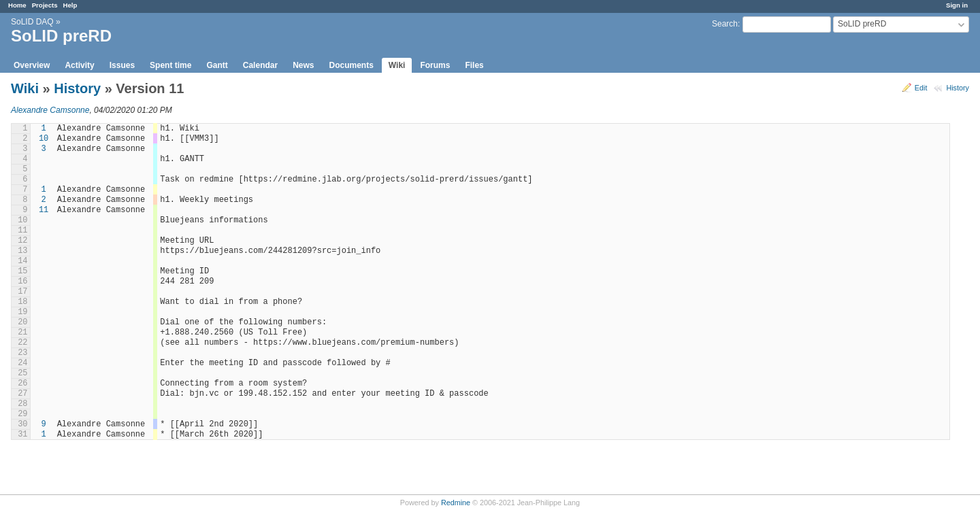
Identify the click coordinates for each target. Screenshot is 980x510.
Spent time (170, 65)
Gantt (217, 65)
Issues (122, 65)
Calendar (260, 65)
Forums (435, 65)
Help (70, 5)
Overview (32, 65)
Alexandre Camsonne (50, 110)
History (958, 88)
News (303, 65)
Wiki (397, 65)
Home (17, 5)
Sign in (957, 5)
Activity (79, 65)
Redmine (456, 503)
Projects (45, 5)
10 (44, 139)
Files (474, 65)
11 (44, 210)
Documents (352, 65)
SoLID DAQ (32, 22)
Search (725, 24)
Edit (921, 88)
